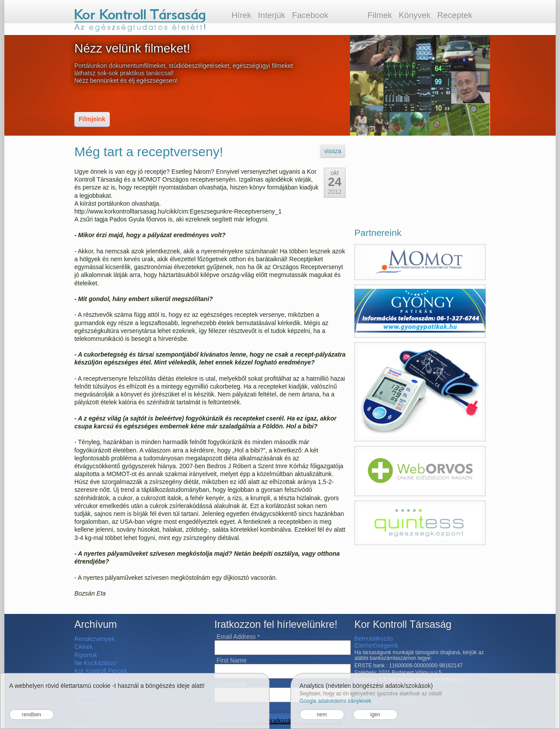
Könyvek (415, 15)
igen (375, 715)
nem (322, 715)
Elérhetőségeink (376, 645)
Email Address (238, 637)
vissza (333, 151)
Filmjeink (92, 119)
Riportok (86, 655)
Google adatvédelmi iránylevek (336, 701)
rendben (31, 715)
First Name (231, 660)
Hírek (241, 15)
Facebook (310, 15)
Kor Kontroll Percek (101, 671)
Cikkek (84, 647)
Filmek (380, 15)
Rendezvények (95, 639)
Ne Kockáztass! (96, 663)
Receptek (455, 15)
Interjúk (272, 15)
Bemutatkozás (374, 638)
